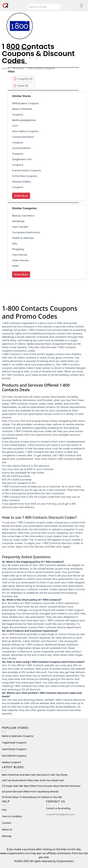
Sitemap (7, 836)
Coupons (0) (25, 79)
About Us (7, 830)
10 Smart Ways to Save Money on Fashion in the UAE (32, 797)
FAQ (4, 810)
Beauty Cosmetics (23, 216)
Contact (7, 823)
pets (15, 244)
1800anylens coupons (26, 103)
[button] (81, 6)
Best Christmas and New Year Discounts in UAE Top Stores (35, 775)
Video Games (20, 260)
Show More (21, 196)
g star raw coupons (25, 176)
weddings (18, 221)
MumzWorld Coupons (14, 756)
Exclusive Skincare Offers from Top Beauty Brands (30, 792)
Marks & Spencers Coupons (18, 736)
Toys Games (20, 255)
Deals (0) (23, 86)
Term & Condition (12, 816)
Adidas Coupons (11, 762)
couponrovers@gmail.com (60, 814)
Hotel (15, 266)
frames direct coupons (26, 170)
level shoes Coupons (14, 749)
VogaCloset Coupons (14, 743)
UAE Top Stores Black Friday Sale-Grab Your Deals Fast (33, 780)
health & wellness (23, 238)
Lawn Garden (20, 227)
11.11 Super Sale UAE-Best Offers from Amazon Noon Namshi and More (41, 786)
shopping (18, 249)
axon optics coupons (25, 131)
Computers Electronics (26, 232)
